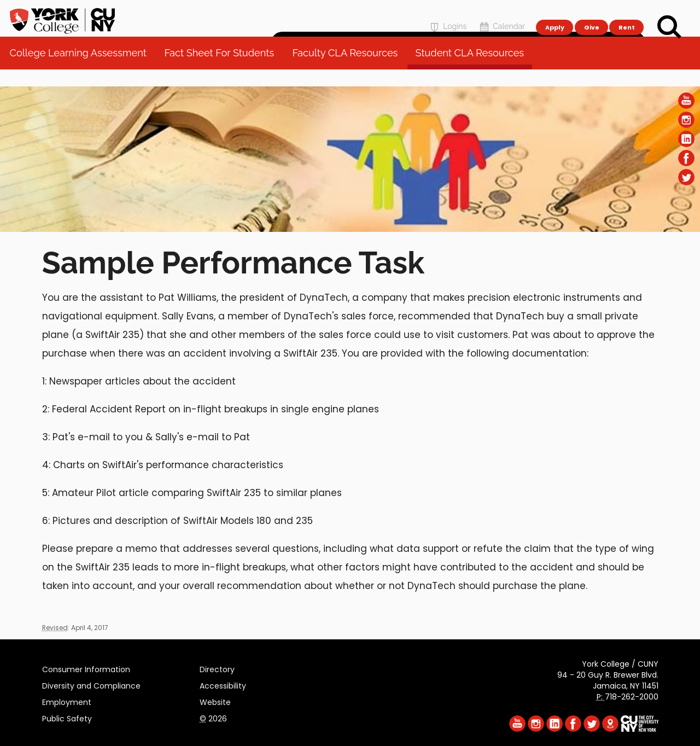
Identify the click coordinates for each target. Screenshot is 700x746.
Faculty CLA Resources (349, 71)
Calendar (501, 14)
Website (215, 701)
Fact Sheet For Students (223, 71)
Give (591, 14)
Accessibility (223, 684)
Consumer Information (86, 668)
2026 (213, 717)
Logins (447, 14)
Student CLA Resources (473, 71)
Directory (217, 668)
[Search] (669, 27)
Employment (67, 701)
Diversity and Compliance (91, 684)
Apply (554, 14)
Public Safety (67, 717)
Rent (627, 14)
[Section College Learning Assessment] (350, 229)
